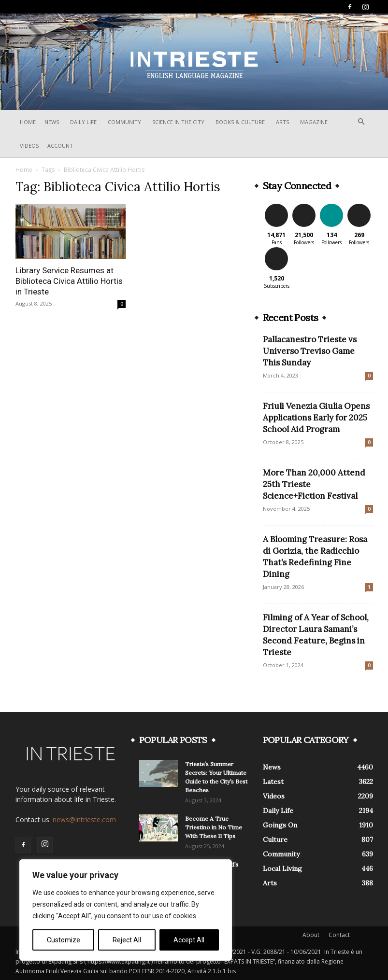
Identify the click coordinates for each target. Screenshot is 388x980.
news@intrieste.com (84, 819)
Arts (282, 122)
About (311, 935)
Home (28, 122)
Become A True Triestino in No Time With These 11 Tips (214, 827)
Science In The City (178, 122)
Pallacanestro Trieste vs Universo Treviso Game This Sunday (310, 351)
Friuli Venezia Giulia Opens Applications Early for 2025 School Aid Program (316, 418)
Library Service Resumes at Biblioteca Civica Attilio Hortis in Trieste (69, 281)
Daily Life (83, 122)
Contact (339, 935)
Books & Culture (240, 122)
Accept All (189, 940)
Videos (29, 146)
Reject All (127, 940)
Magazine (314, 122)
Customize (64, 940)
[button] (361, 122)
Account (60, 146)
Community (124, 122)
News (52, 122)
